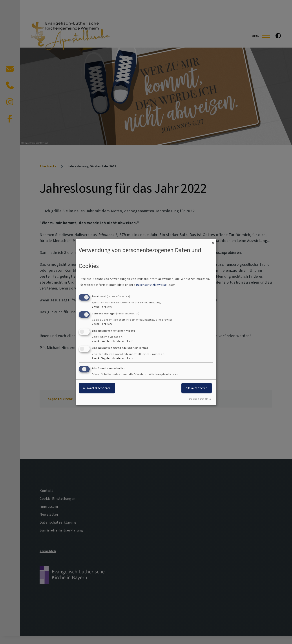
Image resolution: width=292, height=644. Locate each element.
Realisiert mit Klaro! (200, 399)
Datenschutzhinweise (151, 285)
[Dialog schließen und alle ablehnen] (213, 242)
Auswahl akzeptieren (97, 388)
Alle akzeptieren (197, 388)
